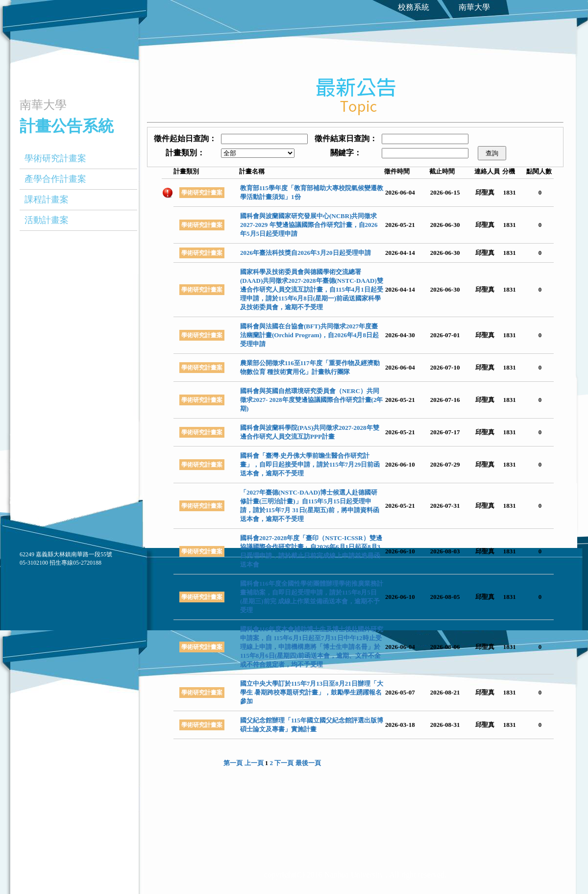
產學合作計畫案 (55, 179)
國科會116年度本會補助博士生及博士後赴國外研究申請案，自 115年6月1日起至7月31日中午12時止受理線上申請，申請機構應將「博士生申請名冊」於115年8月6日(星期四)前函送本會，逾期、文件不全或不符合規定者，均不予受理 (312, 647)
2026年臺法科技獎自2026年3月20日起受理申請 (306, 253)
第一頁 (233, 763)
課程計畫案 (47, 199)
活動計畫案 (47, 220)
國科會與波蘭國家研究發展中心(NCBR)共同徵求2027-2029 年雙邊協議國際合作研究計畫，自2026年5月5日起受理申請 (309, 225)
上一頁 (254, 763)
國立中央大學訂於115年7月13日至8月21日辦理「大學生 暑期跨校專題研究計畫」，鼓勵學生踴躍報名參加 (312, 692)
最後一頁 (308, 763)
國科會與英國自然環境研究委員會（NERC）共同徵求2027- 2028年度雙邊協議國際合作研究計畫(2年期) (311, 400)
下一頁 (284, 763)
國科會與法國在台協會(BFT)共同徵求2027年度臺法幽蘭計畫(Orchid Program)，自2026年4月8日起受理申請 (309, 335)
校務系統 (414, 7)
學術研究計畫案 (55, 158)
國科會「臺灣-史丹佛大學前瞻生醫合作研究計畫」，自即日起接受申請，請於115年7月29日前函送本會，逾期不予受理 (310, 464)
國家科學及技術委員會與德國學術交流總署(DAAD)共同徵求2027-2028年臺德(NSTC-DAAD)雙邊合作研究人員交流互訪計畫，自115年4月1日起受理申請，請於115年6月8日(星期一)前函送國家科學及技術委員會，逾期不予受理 (312, 289)
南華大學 (474, 7)
